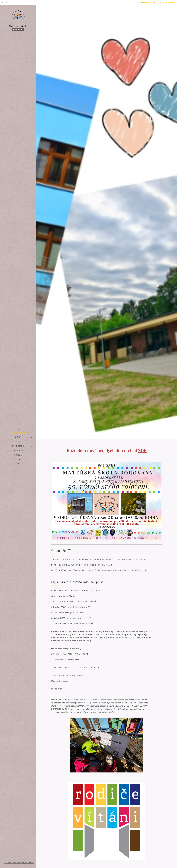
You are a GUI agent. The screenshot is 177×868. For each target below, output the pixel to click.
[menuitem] (18, 433)
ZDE (142, 450)
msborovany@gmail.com (149, 2)
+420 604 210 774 (169, 2)
